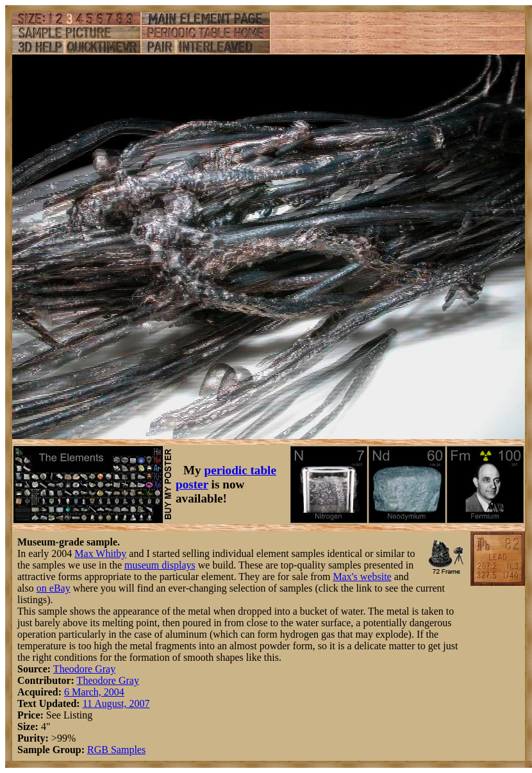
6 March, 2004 (94, 692)
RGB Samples (116, 750)
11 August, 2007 (116, 703)
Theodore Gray (84, 669)
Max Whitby (100, 553)
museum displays (160, 565)
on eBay (54, 588)
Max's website (362, 577)
